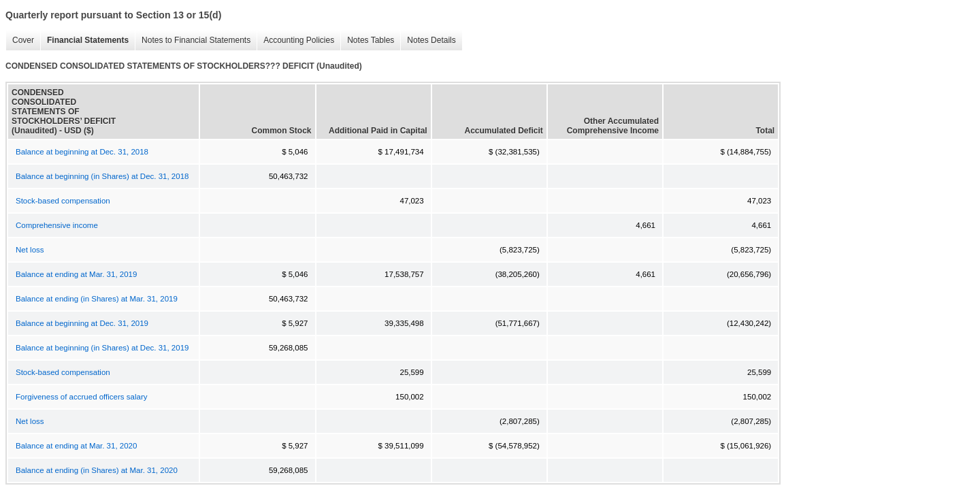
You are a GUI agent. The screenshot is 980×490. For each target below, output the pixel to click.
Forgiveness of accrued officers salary (81, 397)
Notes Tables (367, 40)
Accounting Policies (295, 40)
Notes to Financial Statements (193, 40)
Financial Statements (84, 40)
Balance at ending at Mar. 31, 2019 (76, 274)
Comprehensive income (57, 225)
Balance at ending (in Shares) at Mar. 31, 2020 (97, 470)
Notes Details (428, 40)
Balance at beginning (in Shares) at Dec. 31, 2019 (102, 348)
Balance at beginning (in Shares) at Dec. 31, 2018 (102, 176)
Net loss (30, 250)
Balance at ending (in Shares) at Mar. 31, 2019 (97, 299)
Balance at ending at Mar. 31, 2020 (76, 446)
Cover (20, 40)
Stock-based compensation (63, 201)
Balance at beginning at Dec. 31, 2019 (82, 323)
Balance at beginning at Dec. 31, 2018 (82, 152)
